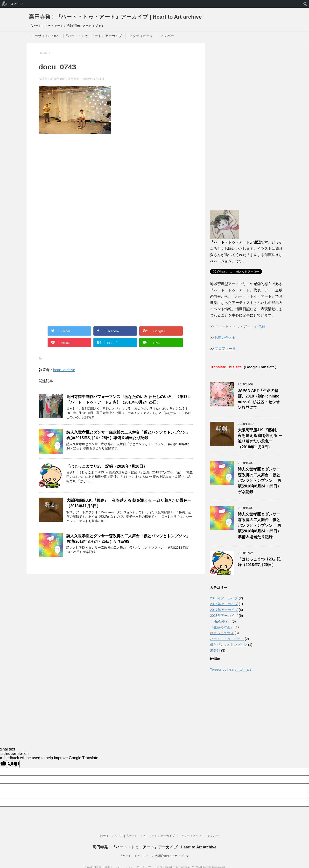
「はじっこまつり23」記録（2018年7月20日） (107, 466)
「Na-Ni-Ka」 (220, 621)
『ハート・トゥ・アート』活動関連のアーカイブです (154, 856)
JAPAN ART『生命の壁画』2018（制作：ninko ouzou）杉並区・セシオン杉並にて (259, 399)
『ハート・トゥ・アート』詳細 (240, 326)
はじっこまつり (222, 633)
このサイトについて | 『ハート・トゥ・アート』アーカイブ (77, 36)
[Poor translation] (13, 764)
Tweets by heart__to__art (230, 669)
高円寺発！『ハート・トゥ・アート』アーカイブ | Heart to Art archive (115, 17)
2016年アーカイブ (224, 604)
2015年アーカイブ (224, 598)
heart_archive (64, 370)
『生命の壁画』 (222, 627)
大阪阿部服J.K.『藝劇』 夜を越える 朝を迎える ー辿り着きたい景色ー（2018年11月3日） (261, 438)
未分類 (215, 650)
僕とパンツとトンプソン (229, 645)
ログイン (16, 4)
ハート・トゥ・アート (227, 639)
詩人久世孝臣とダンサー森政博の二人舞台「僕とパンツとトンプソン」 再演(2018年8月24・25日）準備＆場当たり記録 (128, 435)
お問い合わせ (225, 337)
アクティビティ (141, 36)
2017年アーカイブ (224, 610)
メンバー (167, 36)
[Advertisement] (79, 190)
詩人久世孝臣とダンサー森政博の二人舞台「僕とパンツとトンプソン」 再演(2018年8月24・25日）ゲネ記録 (128, 539)
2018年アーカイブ (224, 616)
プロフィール (225, 349)
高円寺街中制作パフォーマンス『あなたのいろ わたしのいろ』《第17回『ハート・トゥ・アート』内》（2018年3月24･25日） (129, 399)
